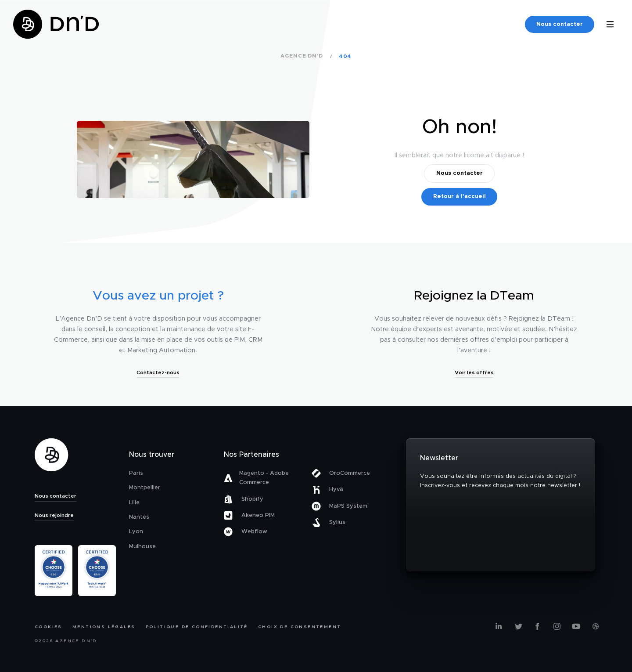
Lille (134, 503)
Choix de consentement (300, 627)
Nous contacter (560, 24)
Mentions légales (104, 627)
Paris (136, 473)
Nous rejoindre (54, 515)
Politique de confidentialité (197, 627)
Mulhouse (142, 547)
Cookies (48, 627)
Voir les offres (474, 372)
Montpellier (145, 488)
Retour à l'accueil (460, 197)
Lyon (136, 532)
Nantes (139, 517)
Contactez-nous (158, 372)
